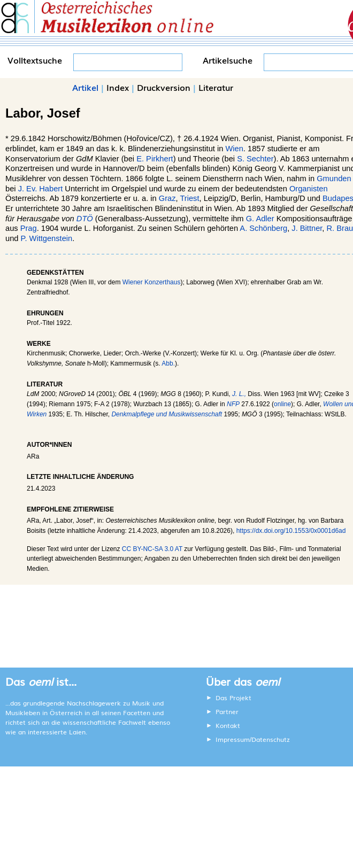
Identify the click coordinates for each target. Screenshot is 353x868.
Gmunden (334, 179)
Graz (167, 198)
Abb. (168, 363)
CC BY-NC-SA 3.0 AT (152, 549)
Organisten (309, 189)
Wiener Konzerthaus (152, 282)
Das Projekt (233, 697)
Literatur (216, 87)
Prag (29, 228)
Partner (227, 711)
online (282, 404)
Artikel (85, 87)
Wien (234, 149)
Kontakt (228, 725)
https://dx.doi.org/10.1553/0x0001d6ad (291, 531)
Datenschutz (271, 739)
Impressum (233, 739)
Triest (189, 198)
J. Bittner (307, 228)
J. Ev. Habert (41, 189)
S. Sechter (255, 159)
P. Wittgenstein (47, 238)
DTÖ (85, 219)
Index (118, 87)
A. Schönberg (263, 228)
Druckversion (164, 87)
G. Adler (260, 219)
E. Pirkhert (155, 159)
